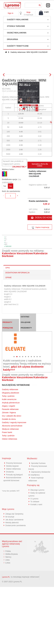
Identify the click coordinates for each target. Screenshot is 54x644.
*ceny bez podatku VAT (11, 537)
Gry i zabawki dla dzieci (12, 462)
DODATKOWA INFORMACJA (17, 319)
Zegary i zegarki (9, 452)
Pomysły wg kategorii (15, 521)
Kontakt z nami (37, 551)
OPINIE (8, 324)
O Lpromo (35, 545)
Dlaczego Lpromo (38, 536)
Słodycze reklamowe (10, 475)
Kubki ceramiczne (9, 446)
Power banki (7, 479)
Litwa (8, 609)
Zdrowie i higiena (9, 459)
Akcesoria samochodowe (12, 472)
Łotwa (8, 612)
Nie (11, 232)
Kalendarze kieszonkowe (17, 300)
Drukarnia (13, 39)
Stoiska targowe (16, 26)
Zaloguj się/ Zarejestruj (15, 560)
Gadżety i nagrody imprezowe (14, 469)
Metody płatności (12, 569)
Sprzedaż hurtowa (39, 509)
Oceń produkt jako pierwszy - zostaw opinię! (20, 137)
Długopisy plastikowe (11, 439)
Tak (5, 232)
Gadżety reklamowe (18, 20)
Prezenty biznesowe (14, 509)
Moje (28, 12)
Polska (8, 600)
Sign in (11, 13)
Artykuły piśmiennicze (11, 449)
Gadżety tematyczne (18, 46)
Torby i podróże (8, 442)
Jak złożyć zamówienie (15, 566)
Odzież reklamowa (17, 33)
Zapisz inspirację (40, 274)
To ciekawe (35, 548)
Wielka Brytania (12, 603)
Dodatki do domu (9, 465)
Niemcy (9, 606)
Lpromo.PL (6, 626)
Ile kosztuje (10, 563)
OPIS (8, 314)
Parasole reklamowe (10, 456)
